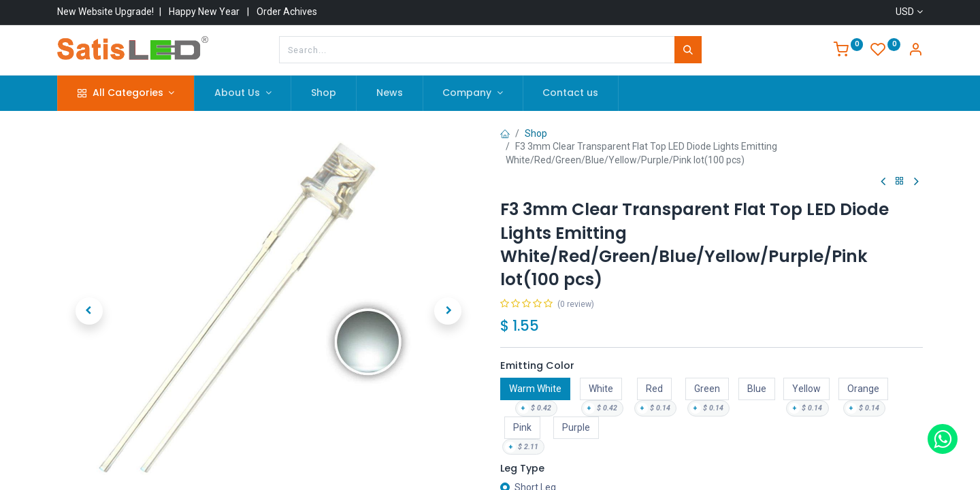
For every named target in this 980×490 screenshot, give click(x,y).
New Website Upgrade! (105, 12)
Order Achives (287, 12)
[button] (89, 311)
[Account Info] (915, 51)
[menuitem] (324, 93)
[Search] (688, 50)
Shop (536, 133)
